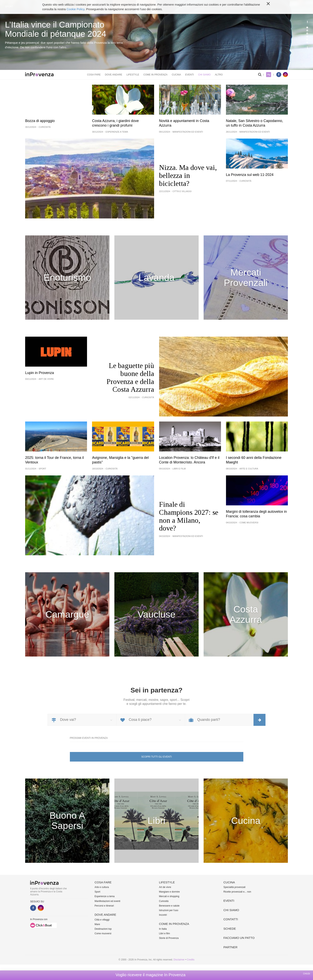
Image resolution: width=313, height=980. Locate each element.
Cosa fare (94, 75)
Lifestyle (133, 75)
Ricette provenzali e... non (237, 892)
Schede (230, 929)
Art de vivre (165, 887)
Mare (97, 924)
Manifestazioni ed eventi (107, 901)
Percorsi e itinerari (104, 906)
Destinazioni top (103, 929)
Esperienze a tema (105, 896)
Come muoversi (103, 933)
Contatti (231, 919)
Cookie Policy (75, 9)
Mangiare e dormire (169, 892)
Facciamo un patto (239, 938)
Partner (230, 947)
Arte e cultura (102, 887)
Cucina (176, 75)
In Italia (163, 929)
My (269, 75)
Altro (219, 75)
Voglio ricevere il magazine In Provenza (151, 975)
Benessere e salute (169, 906)
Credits (191, 960)
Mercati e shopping (169, 896)
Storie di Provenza (169, 938)
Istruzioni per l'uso (169, 910)
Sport (98, 892)
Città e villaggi (102, 920)
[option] (156, 35)
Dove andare (114, 75)
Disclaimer (179, 960)
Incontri (163, 915)
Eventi (190, 75)
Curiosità (164, 901)
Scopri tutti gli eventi (156, 757)
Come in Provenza (155, 75)
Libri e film (165, 933)
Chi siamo (204, 75)
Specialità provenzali (234, 887)
